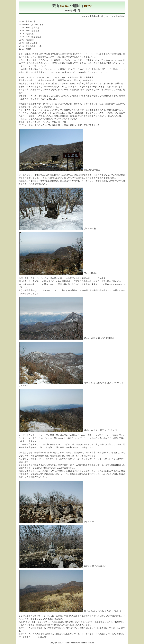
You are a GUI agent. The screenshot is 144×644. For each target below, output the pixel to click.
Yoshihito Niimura (70, 643)
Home (84, 16)
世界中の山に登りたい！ (100, 16)
